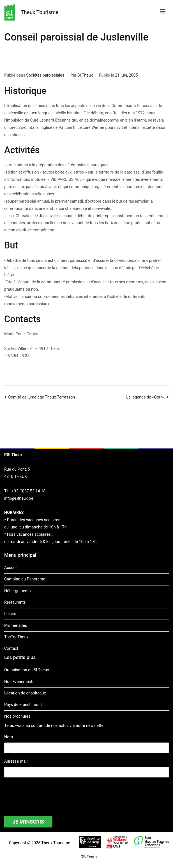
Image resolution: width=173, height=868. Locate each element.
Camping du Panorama (25, 579)
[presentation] (47, 793)
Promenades (16, 626)
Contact (11, 648)
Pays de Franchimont (23, 705)
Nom (9, 737)
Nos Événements (19, 682)
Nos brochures (17, 716)
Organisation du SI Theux (27, 670)
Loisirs (10, 614)
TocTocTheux (16, 637)
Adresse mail (16, 761)
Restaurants (15, 602)
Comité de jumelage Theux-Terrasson (41, 397)
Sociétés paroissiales (45, 75)
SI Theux (85, 75)
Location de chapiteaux (25, 693)
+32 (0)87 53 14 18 (28, 491)
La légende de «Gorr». (146, 397)
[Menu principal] (163, 12)
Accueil (11, 568)
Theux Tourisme (40, 12)
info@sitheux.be (19, 498)
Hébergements (17, 591)
